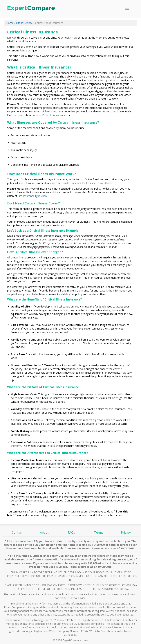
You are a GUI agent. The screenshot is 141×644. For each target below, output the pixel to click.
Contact (17, 533)
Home (10, 23)
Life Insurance (24, 23)
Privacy (126, 533)
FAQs (71, 533)
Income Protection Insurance (50, 115)
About (44, 533)
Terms (99, 533)
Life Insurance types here (33, 196)
